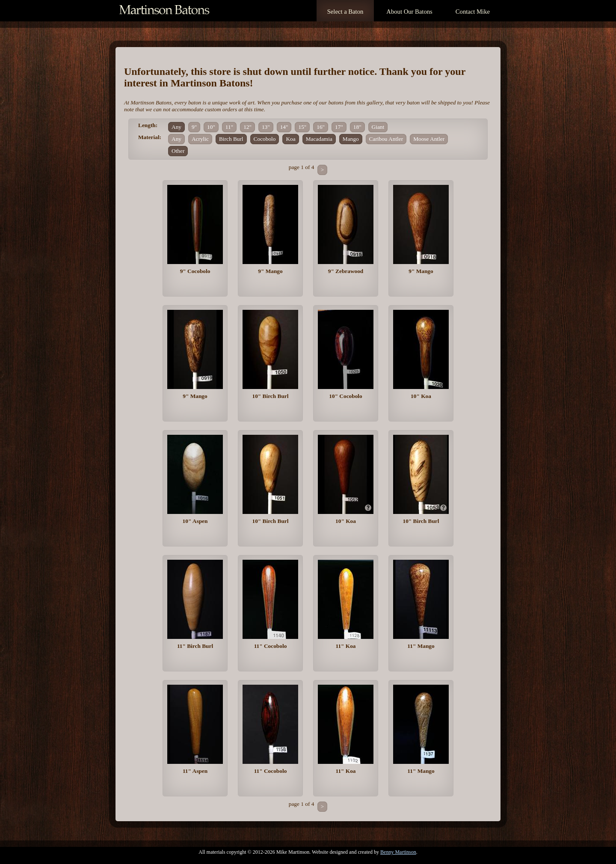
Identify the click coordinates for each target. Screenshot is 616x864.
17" (339, 127)
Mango (351, 139)
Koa (290, 139)
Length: (148, 125)
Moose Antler (429, 139)
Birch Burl (231, 139)
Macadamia (319, 139)
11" (229, 127)
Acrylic (200, 139)
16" (321, 127)
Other (178, 151)
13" (266, 127)
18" (357, 127)
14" (284, 127)
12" (247, 127)
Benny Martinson (398, 852)
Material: (150, 137)
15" (302, 127)
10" (211, 127)
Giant (378, 127)
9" (194, 127)
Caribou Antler (386, 139)
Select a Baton (345, 12)
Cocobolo (265, 139)
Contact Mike (473, 12)
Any (176, 127)
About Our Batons (409, 12)
